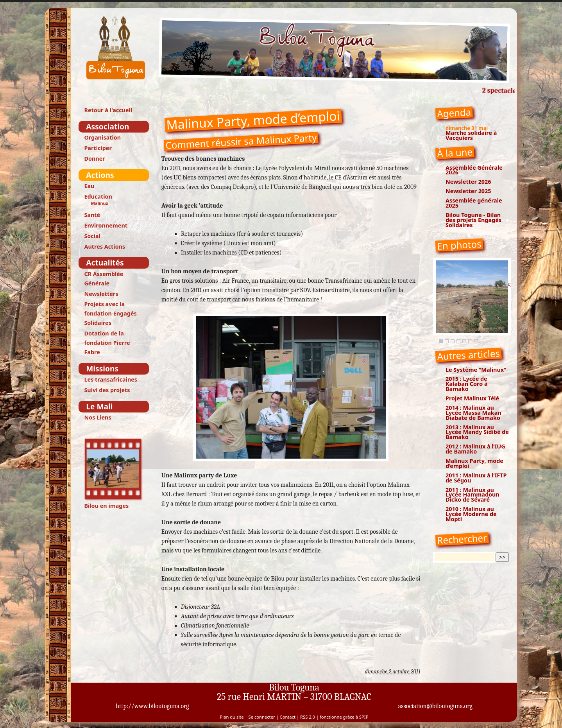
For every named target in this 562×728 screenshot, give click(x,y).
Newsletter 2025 (468, 191)
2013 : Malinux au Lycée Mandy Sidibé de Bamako (477, 432)
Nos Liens (98, 417)
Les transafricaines (111, 379)
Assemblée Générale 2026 (474, 170)
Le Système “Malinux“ (476, 370)
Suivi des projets (107, 390)
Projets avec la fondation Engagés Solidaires (110, 313)
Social (92, 236)
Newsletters (101, 294)
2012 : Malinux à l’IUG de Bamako (475, 449)
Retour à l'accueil (108, 110)
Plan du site (232, 717)
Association (107, 126)
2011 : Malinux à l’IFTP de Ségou (476, 478)
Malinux (99, 203)
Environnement (106, 225)
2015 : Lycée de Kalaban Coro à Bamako (467, 384)
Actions (100, 175)
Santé (92, 215)
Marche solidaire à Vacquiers (471, 135)
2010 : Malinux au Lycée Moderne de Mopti (471, 514)
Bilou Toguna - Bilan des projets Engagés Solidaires (473, 220)
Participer (98, 148)
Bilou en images (114, 474)
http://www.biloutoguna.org (152, 706)
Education (98, 196)
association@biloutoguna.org (435, 706)
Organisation (102, 137)
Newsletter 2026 (468, 182)
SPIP (364, 717)
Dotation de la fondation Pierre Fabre (107, 343)
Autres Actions (105, 247)
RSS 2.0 (308, 717)
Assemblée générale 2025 (474, 203)
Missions (102, 368)
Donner (94, 159)
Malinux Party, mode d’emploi (474, 463)
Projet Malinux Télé (472, 398)
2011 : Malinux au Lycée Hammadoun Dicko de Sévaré (473, 495)
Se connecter (262, 717)
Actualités (105, 263)
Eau (89, 186)
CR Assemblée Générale (104, 279)
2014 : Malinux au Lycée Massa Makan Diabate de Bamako (473, 413)
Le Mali (99, 406)
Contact (288, 717)
